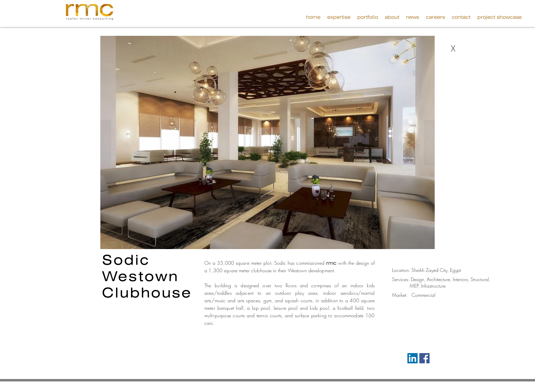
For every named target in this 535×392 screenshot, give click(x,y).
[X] (453, 49)
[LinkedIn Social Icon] (413, 358)
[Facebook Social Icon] (424, 358)
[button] (500, 17)
